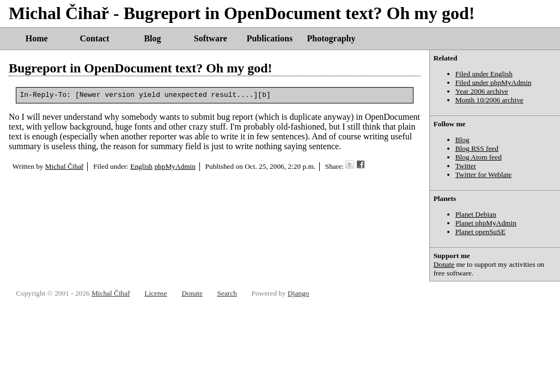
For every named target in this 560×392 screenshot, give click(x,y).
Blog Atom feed (479, 157)
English (141, 168)
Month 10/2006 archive (489, 100)
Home (37, 38)
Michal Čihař (65, 168)
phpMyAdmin (175, 168)
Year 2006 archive (482, 91)
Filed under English (484, 74)
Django (298, 293)
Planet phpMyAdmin (486, 223)
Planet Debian (476, 214)
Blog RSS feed (477, 148)
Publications (270, 38)
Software (211, 38)
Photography (331, 38)
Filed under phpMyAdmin (494, 82)
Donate (444, 264)
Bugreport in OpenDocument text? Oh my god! (141, 68)
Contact (94, 38)
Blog (152, 38)
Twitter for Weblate (484, 174)
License (156, 293)
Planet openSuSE (480, 232)
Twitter (466, 166)
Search (227, 293)
